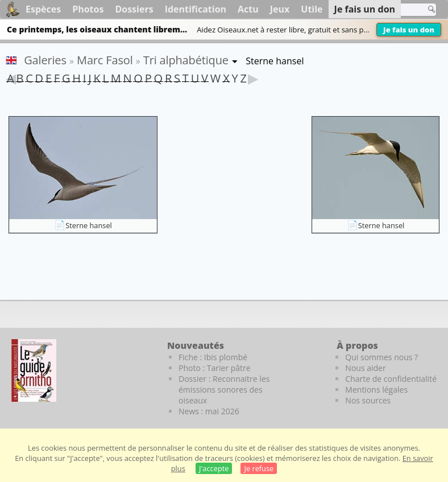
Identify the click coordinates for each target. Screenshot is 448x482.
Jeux (280, 9)
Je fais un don (409, 30)
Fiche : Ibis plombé (213, 357)
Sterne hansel (89, 225)
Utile (312, 9)
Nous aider (365, 368)
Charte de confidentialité (391, 379)
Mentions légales (376, 390)
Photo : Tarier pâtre (215, 368)
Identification (196, 9)
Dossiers (134, 9)
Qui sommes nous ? (381, 357)
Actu (248, 9)
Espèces (43, 9)
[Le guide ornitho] (34, 370)
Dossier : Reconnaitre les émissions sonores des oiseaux (224, 390)
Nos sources (368, 400)
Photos (88, 9)
